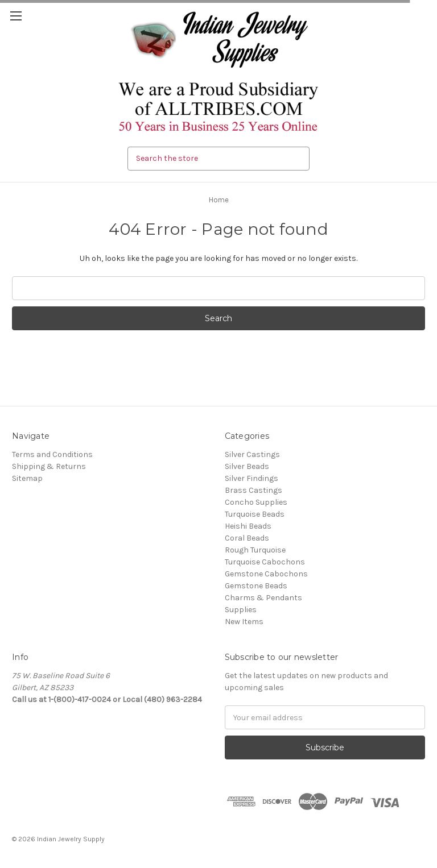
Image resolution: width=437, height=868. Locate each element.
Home (219, 200)
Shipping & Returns (49, 466)
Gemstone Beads (256, 586)
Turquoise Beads (255, 514)
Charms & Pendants (263, 598)
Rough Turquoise (255, 550)
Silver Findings (252, 478)
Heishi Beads (248, 526)
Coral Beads (247, 538)
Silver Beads (247, 466)
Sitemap (27, 478)
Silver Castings (252, 454)
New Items (244, 622)
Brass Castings (253, 490)
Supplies (241, 610)
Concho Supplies (256, 502)
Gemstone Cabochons (266, 574)
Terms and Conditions (52, 454)
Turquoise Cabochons (265, 562)
